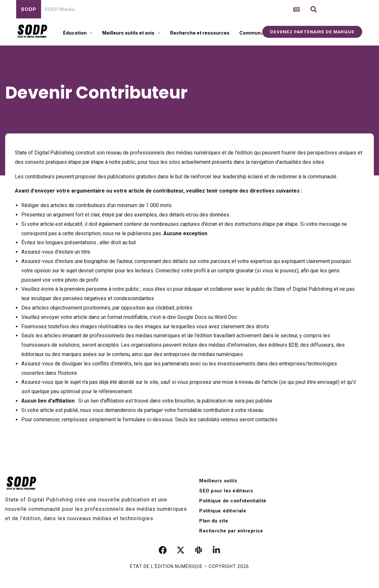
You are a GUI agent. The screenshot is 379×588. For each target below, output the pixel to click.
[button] (314, 9)
